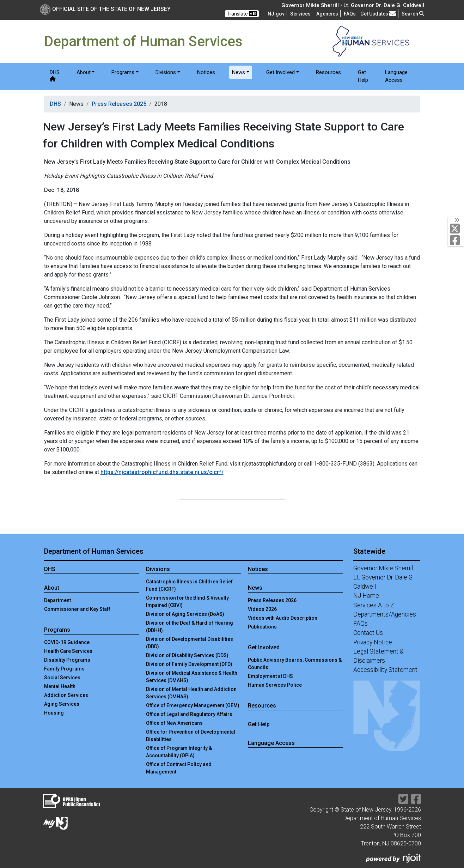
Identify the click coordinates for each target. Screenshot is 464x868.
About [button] (84, 72)
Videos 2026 (262, 609)
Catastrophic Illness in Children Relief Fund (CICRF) (189, 585)
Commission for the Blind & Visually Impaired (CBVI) (187, 602)
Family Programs (64, 669)
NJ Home (366, 596)
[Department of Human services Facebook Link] (456, 240)
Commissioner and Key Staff (77, 609)
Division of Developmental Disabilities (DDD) (190, 643)
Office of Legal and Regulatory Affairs (189, 714)
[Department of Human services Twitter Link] (456, 229)
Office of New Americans (174, 723)
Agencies (327, 14)
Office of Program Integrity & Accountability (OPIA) (179, 752)
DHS (55, 75)
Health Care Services (68, 651)
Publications (262, 627)
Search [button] (413, 14)
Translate (242, 14)
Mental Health (60, 686)
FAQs (361, 624)
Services (300, 14)
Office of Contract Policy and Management (179, 768)
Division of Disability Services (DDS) (187, 655)
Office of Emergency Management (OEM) (193, 705)
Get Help (363, 76)
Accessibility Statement (385, 670)
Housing (54, 713)
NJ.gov (276, 14)
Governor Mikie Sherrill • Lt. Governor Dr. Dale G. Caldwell (353, 5)
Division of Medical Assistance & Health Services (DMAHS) (192, 677)
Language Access (396, 76)
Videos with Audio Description (283, 618)
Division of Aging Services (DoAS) (185, 614)
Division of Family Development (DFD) (189, 664)
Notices (206, 72)
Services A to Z (374, 605)
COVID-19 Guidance (67, 642)
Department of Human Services (94, 551)
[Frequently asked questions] (350, 14)
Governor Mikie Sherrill (383, 568)
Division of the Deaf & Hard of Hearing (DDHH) (190, 627)
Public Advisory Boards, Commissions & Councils (295, 664)
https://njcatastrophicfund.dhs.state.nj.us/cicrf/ (162, 472)
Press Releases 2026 (272, 600)
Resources (328, 72)
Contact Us (368, 633)
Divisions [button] (166, 72)
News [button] (239, 72)
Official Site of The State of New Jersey (105, 9)
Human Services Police (275, 685)
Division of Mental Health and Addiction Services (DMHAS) (191, 693)
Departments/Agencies (385, 614)
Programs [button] (123, 72)
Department (57, 600)
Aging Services (62, 704)
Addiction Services (66, 695)
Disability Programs (67, 660)
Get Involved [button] (280, 72)
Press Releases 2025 (119, 104)
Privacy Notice (373, 642)
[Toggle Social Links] (456, 220)
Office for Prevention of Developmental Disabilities (191, 736)
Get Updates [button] (378, 14)
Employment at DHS (270, 676)
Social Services (62, 678)
